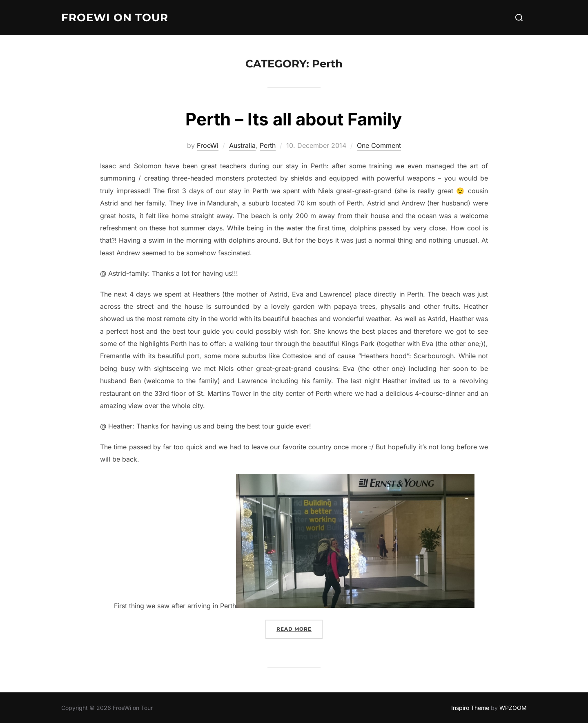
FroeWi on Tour (115, 18)
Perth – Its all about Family (294, 119)
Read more (300, 628)
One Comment (379, 145)
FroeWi (208, 145)
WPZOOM (513, 708)
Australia (242, 145)
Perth (268, 145)
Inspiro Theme (470, 708)
